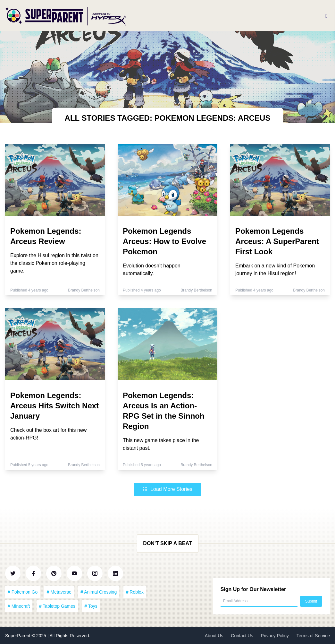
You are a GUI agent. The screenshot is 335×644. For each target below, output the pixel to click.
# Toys (91, 606)
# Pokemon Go (23, 592)
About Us (214, 636)
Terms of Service (313, 636)
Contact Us (242, 636)
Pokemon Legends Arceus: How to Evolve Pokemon (164, 241)
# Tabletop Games (57, 606)
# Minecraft (19, 606)
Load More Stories (167, 489)
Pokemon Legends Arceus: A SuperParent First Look (277, 241)
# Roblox (135, 592)
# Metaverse (59, 592)
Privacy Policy (275, 636)
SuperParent (18, 636)
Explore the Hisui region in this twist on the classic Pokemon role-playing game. (54, 263)
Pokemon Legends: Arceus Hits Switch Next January (54, 406)
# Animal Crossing (99, 592)
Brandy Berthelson (84, 290)
